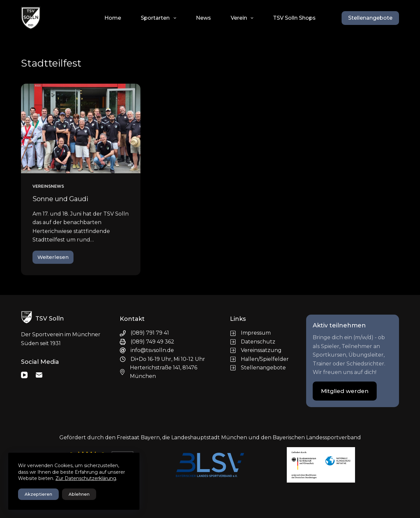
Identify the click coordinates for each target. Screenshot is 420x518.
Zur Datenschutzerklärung (86, 478)
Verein (243, 18)
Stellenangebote (370, 18)
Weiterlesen (53, 259)
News (203, 18)
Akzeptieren (38, 494)
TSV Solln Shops (294, 18)
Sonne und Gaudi (60, 199)
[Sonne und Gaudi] (81, 129)
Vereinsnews (48, 186)
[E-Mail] (39, 375)
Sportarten (160, 18)
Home (113, 18)
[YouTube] (24, 375)
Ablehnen (79, 494)
